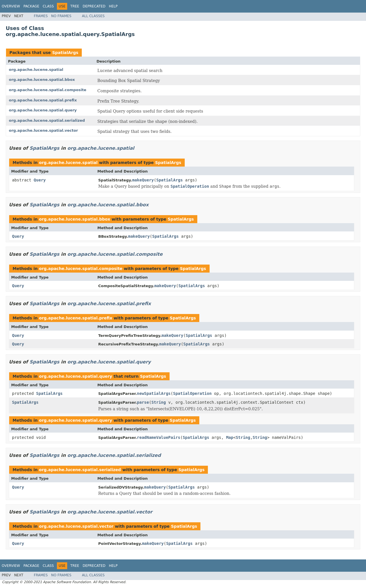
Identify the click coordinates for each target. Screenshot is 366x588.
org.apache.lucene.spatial (36, 70)
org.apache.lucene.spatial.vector (43, 130)
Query (40, 180)
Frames (41, 16)
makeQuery (143, 180)
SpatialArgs (65, 53)
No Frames (61, 16)
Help (113, 6)
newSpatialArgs (154, 393)
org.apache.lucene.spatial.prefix (43, 100)
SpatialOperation (192, 393)
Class (48, 6)
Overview (11, 6)
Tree (75, 6)
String (159, 402)
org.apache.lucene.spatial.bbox (42, 80)
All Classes (93, 16)
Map (230, 437)
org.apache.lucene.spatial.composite (48, 90)
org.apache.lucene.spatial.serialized (47, 120)
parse (143, 402)
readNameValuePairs (159, 437)
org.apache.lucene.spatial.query (43, 110)
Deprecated (94, 6)
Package (31, 6)
